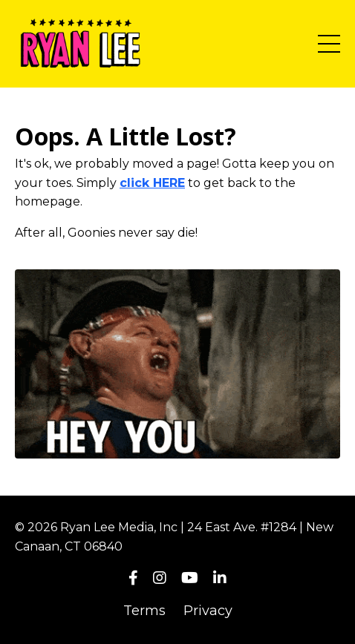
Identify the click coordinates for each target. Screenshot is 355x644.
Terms (144, 611)
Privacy (208, 611)
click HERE (152, 183)
